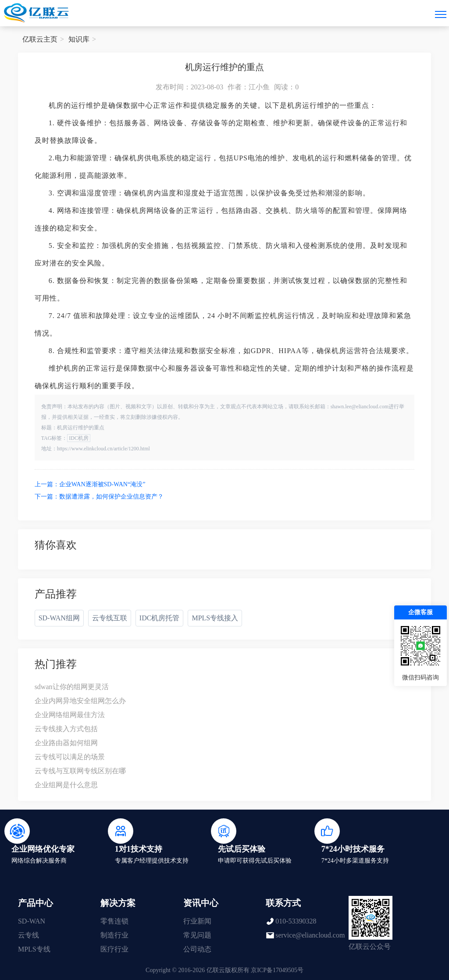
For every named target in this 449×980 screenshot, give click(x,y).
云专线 (29, 935)
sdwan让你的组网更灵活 (72, 687)
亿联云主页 (40, 39)
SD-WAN (32, 921)
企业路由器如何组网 (66, 743)
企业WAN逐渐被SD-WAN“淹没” (102, 484)
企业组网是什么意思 (66, 785)
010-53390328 (296, 921)
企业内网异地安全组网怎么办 (80, 701)
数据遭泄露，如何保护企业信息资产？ (111, 497)
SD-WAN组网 (59, 618)
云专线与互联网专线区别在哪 (80, 771)
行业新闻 (197, 921)
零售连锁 (114, 921)
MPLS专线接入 (215, 618)
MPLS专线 (34, 949)
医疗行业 (114, 949)
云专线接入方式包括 (66, 729)
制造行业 (114, 935)
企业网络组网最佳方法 (70, 715)
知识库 (79, 39)
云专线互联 (110, 618)
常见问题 (197, 935)
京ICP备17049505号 (277, 970)
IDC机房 (79, 438)
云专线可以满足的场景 (70, 757)
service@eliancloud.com (310, 935)
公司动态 (197, 949)
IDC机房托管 (160, 618)
